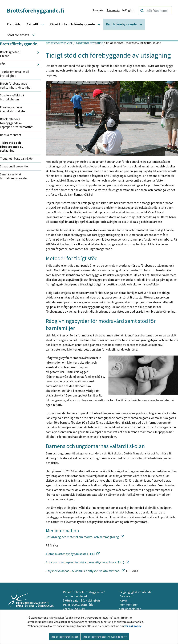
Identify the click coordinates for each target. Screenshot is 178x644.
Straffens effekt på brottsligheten (12, 97)
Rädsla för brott (11, 135)
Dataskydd (126, 596)
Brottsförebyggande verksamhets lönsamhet (16, 85)
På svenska (113, 10)
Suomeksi (98, 10)
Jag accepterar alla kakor (65, 637)
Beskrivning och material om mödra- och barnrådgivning (85, 537)
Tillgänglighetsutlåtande (135, 592)
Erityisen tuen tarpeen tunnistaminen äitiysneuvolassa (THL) (87, 562)
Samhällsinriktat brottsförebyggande (13, 176)
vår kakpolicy (133, 626)
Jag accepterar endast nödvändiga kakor (105, 637)
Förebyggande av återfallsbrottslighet (13, 109)
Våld (3, 64)
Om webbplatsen (130, 609)
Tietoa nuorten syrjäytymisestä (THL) (73, 554)
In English (128, 10)
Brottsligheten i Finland (10, 54)
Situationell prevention (15, 166)
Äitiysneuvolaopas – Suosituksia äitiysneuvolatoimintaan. (85, 571)
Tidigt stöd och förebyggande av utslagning (12, 147)
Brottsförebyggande (19, 44)
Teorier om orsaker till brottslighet (15, 74)
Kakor (123, 600)
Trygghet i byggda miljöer (17, 158)
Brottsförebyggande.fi (35, 10)
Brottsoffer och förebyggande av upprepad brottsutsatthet (17, 123)
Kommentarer (128, 605)
